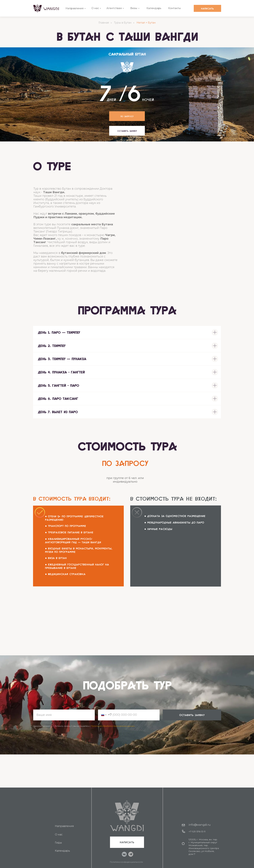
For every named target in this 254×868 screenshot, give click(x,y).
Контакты (175, 8)
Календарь (154, 8)
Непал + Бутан (146, 23)
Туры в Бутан (123, 23)
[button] (127, 131)
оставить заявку (192, 715)
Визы (134, 8)
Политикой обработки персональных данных (113, 726)
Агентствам (114, 8)
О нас (95, 8)
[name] (64, 715)
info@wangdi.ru (200, 825)
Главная (104, 23)
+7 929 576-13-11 (197, 832)
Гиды (58, 843)
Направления (75, 8)
